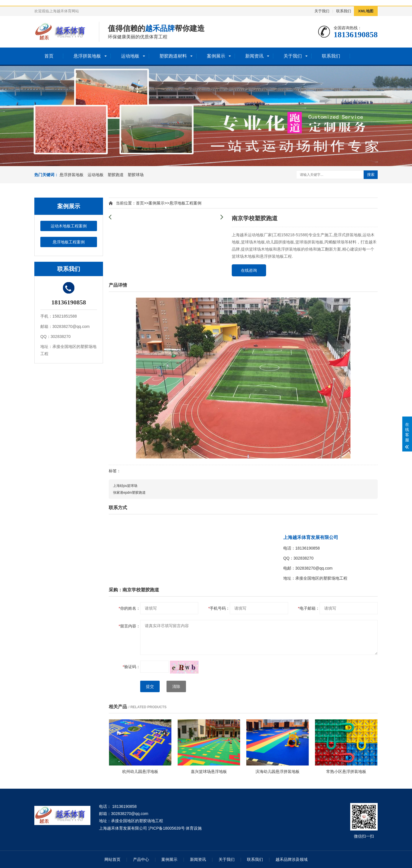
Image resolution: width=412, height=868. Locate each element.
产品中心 (141, 859)
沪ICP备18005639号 (167, 828)
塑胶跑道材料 (173, 56)
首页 (49, 56)
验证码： (131, 667)
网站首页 (112, 859)
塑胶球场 (136, 175)
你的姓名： (129, 608)
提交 (150, 686)
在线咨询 (249, 270)
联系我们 (344, 11)
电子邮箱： (309, 608)
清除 (176, 686)
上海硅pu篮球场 (125, 486)
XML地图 (366, 11)
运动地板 (130, 56)
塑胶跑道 (116, 175)
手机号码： (219, 608)
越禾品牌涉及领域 (292, 859)
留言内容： (129, 626)
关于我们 (322, 11)
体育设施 (194, 828)
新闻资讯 (254, 56)
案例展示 (216, 56)
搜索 (371, 175)
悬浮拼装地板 (87, 56)
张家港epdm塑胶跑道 (129, 493)
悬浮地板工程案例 (69, 242)
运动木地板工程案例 (69, 226)
